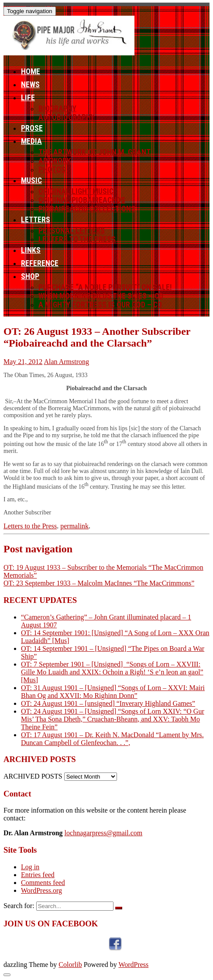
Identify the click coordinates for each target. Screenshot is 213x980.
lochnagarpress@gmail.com (104, 833)
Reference (40, 263)
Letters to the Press (77, 239)
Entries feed (38, 875)
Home (31, 71)
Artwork (55, 161)
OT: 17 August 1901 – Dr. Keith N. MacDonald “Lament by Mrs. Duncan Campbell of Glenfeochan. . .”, (112, 739)
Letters (36, 220)
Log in (30, 867)
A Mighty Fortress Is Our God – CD (100, 305)
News (30, 85)
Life (28, 98)
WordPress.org (41, 890)
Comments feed (43, 883)
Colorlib (70, 965)
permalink (74, 526)
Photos (52, 170)
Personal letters (72, 231)
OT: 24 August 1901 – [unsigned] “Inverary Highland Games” (108, 703)
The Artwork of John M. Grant (94, 152)
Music (31, 180)
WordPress (133, 965)
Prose (32, 128)
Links (31, 250)
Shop (30, 276)
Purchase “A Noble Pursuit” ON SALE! (105, 287)
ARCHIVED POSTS (33, 776)
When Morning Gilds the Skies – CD (101, 296)
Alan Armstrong (66, 362)
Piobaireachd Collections (87, 209)
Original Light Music (76, 191)
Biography (57, 109)
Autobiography (67, 117)
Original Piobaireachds (82, 200)
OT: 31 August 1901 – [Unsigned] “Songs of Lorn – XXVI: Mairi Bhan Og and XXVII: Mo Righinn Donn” (113, 692)
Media (31, 141)
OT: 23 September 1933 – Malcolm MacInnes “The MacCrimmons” (99, 583)
